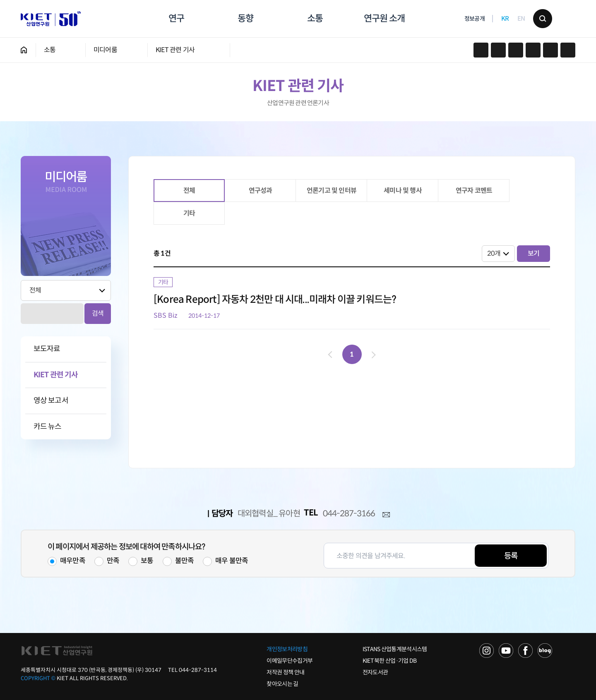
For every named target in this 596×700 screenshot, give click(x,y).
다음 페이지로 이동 (372, 355)
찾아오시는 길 (282, 684)
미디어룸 (105, 50)
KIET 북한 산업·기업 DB (390, 661)
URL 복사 (516, 50)
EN (521, 19)
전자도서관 (375, 672)
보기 (534, 253)
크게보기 (568, 50)
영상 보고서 (51, 401)
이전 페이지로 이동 (331, 354)
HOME (24, 50)
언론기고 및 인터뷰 (332, 191)
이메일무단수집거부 (290, 661)
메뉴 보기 (566, 19)
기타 (189, 213)
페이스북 (498, 50)
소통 (315, 18)
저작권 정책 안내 (285, 672)
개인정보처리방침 (287, 649)
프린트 (533, 50)
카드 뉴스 (48, 427)
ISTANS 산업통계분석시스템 (395, 649)
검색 (543, 19)
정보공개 (475, 19)
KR (505, 19)
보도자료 (47, 349)
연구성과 (261, 191)
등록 (511, 556)
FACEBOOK (525, 651)
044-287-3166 (349, 514)
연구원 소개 (384, 18)
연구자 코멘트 (474, 191)
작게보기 (550, 50)
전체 (189, 191)
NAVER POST (545, 651)
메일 (386, 515)
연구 (176, 18)
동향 (245, 18)
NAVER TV (487, 651)
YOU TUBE (506, 651)
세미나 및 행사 (403, 191)
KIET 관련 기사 (175, 50)
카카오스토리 (481, 50)
